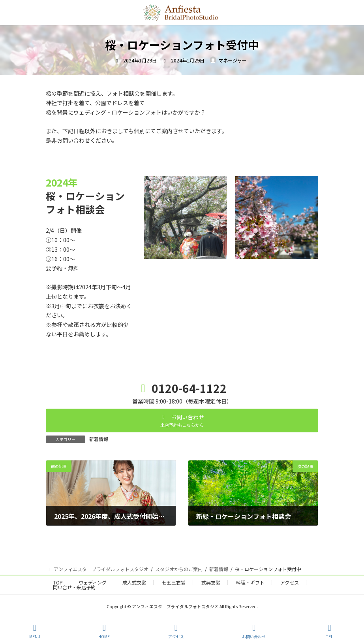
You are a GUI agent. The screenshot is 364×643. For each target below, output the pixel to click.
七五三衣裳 (174, 582)
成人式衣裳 (134, 582)
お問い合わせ (254, 631)
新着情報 (99, 439)
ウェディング (93, 582)
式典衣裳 (211, 582)
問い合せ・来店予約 (74, 587)
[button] (182, 420)
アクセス (290, 582)
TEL (330, 631)
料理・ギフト (250, 582)
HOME (104, 631)
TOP (58, 582)
